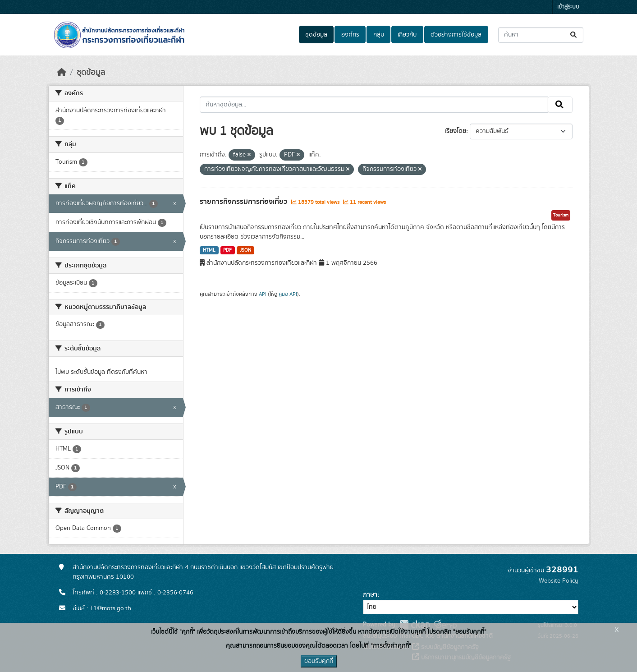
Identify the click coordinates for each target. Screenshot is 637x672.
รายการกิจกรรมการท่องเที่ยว (244, 202)
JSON (245, 250)
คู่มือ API (288, 294)
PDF (227, 250)
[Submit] (574, 35)
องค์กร (350, 35)
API (263, 294)
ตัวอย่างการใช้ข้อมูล (456, 35)
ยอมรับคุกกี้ (319, 661)
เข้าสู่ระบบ (568, 7)
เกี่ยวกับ (407, 35)
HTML (209, 250)
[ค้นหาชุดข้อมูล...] (541, 35)
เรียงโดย (456, 131)
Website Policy (559, 581)
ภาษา (370, 595)
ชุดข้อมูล (316, 35)
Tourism (561, 215)
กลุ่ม (379, 35)
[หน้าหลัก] (62, 73)
